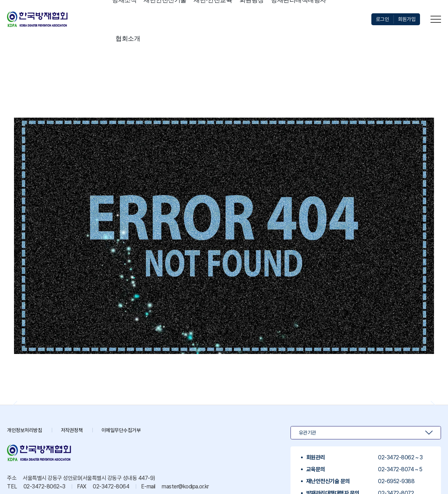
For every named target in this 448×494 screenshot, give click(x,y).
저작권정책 (76, 430)
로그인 (381, 19)
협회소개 (128, 38)
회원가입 (406, 19)
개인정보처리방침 (26, 430)
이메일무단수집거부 (127, 430)
